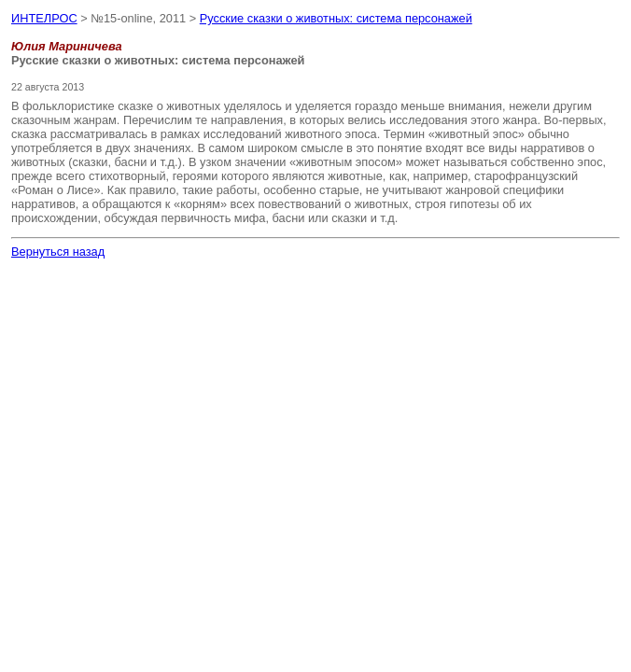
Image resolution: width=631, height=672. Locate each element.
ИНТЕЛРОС (44, 18)
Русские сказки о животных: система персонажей (336, 18)
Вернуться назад (58, 252)
